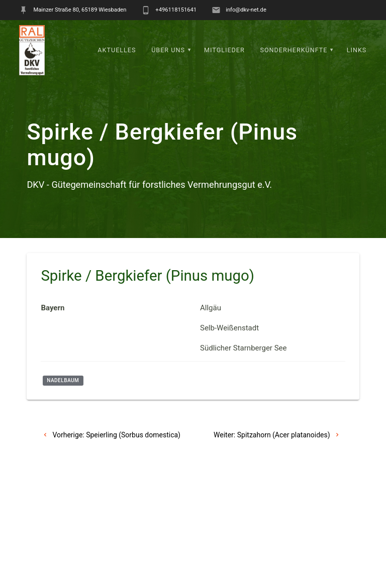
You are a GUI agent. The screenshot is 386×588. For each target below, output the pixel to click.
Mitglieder (224, 50)
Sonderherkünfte (294, 50)
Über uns (168, 50)
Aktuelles (117, 50)
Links (357, 50)
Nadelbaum (63, 380)
